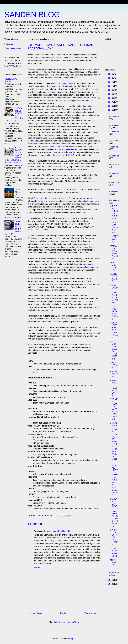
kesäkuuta (114, 165)
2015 (111, 110)
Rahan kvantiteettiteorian (67, 149)
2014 (111, 580)
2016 (111, 106)
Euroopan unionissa (43, 198)
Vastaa (37, 567)
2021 (111, 86)
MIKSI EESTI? (114, 563)
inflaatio (50, 155)
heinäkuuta (114, 156)
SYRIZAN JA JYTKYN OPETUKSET (114, 537)
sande (10, 44)
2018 (111, 98)
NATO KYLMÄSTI (114, 365)
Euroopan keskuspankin (87, 267)
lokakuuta (115, 131)
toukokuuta (114, 174)
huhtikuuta (114, 182)
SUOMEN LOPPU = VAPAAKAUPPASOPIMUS (114, 409)
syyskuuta (114, 140)
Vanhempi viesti (91, 613)
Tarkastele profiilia (13, 48)
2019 (111, 94)
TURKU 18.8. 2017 (19, 192)
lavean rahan (55, 147)
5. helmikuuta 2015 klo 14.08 (57, 531)
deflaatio (69, 155)
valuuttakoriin (34, 144)
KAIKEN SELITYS (114, 374)
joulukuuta (114, 116)
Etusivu (64, 613)
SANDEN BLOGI (33, 15)
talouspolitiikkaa (66, 83)
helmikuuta (114, 200)
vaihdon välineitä (61, 86)
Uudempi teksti (36, 613)
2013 (111, 584)
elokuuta (114, 147)
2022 (111, 82)
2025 (111, 74)
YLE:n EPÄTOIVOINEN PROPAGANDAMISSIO (114, 232)
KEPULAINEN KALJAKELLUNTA (114, 388)
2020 (111, 90)
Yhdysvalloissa (60, 198)
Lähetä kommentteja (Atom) (67, 622)
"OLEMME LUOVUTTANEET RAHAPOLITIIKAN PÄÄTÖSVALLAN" (114, 480)
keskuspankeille (91, 201)
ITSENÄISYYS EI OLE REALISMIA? (114, 330)
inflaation (91, 106)
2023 (111, 78)
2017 (111, 102)
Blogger (71, 639)
